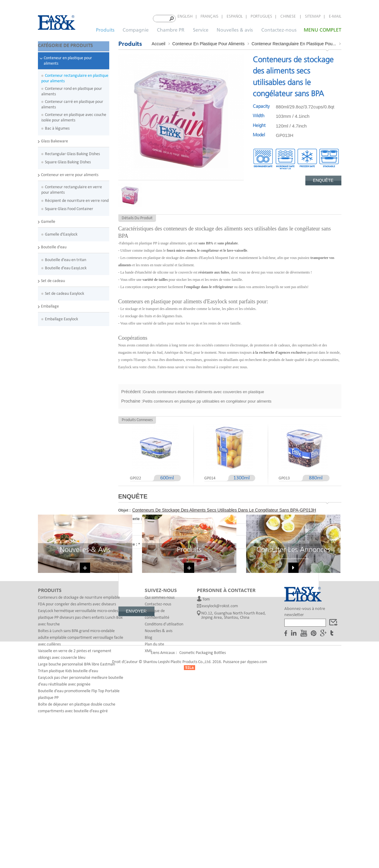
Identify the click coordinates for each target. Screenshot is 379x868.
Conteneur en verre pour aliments (70, 172)
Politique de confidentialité (157, 730)
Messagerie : (132, 517)
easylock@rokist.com (220, 722)
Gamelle (48, 219)
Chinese (289, 17)
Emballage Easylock (61, 317)
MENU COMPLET (323, 28)
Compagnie (136, 28)
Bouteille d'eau (54, 245)
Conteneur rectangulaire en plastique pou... (294, 42)
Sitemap (313, 17)
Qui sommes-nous (160, 713)
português (261, 17)
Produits (105, 28)
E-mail (335, 17)
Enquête (323, 179)
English (185, 17)
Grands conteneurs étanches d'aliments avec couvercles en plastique (203, 390)
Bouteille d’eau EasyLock (66, 266)
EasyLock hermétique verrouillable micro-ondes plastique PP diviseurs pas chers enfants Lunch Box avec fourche (80, 733)
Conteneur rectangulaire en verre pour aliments (72, 187)
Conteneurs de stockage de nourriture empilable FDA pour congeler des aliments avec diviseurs (79, 716)
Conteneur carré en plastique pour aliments (72, 102)
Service (201, 28)
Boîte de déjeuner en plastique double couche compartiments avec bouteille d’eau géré (77, 823)
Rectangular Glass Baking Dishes (72, 151)
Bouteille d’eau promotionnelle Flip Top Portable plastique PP (79, 810)
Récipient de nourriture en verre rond (77, 198)
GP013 (284, 477)
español (235, 17)
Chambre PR (171, 28)
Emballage (50, 304)
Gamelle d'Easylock (61, 232)
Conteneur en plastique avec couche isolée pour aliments (74, 115)
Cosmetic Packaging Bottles (203, 846)
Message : (129, 542)
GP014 (210, 477)
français (210, 17)
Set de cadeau (53, 278)
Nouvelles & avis (235, 28)
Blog (149, 753)
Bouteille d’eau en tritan (66, 257)
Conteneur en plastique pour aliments (68, 58)
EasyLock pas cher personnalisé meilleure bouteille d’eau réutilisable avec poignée (81, 797)
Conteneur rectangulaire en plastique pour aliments (75, 76)
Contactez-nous (279, 28)
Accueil (159, 42)
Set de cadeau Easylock (64, 291)
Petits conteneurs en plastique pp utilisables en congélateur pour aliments (207, 399)
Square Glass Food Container (69, 206)
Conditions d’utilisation (164, 740)
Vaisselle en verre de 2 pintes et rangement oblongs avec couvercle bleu (75, 770)
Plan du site (154, 760)
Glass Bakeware (54, 139)
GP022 (135, 477)
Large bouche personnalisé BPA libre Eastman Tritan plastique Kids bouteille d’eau (76, 783)
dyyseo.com (257, 855)
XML (149, 766)
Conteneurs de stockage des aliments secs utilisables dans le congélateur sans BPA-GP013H (224, 508)
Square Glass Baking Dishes (68, 160)
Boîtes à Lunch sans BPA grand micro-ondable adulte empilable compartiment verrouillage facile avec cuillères (81, 753)
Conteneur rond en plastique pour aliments (72, 89)
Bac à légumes (57, 126)
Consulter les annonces (293, 664)
